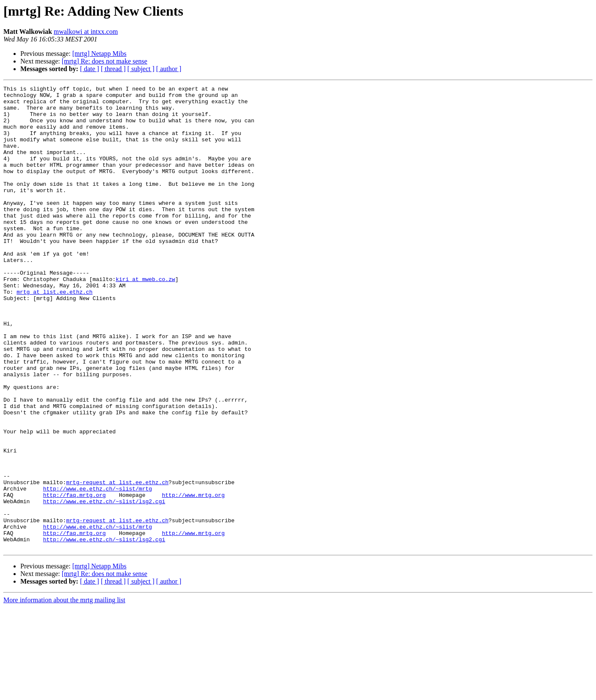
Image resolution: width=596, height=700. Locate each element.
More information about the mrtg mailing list (64, 693)
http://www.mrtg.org (193, 577)
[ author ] (169, 69)
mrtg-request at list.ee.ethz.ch (117, 562)
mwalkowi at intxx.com (86, 32)
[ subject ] (141, 69)
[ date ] (90, 69)
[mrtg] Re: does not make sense (105, 61)
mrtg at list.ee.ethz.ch (54, 333)
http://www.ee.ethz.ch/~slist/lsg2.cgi (104, 585)
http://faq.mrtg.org (74, 577)
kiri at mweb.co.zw (145, 318)
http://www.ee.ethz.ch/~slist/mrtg (98, 570)
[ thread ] (113, 69)
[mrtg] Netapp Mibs (99, 54)
